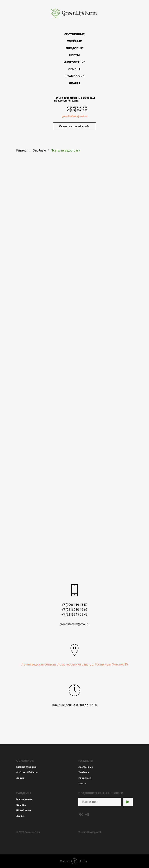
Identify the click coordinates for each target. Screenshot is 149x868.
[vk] (81, 814)
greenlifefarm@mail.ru (75, 116)
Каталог (22, 150)
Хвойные (40, 150)
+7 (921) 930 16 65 (77, 110)
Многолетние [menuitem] (74, 62)
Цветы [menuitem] (74, 55)
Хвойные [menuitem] (75, 41)
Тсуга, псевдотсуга (66, 150)
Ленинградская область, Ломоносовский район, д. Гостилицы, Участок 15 (75, 664)
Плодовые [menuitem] (75, 48)
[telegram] (87, 814)
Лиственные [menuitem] (74, 34)
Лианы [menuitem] (74, 83)
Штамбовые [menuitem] (74, 76)
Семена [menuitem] (74, 69)
